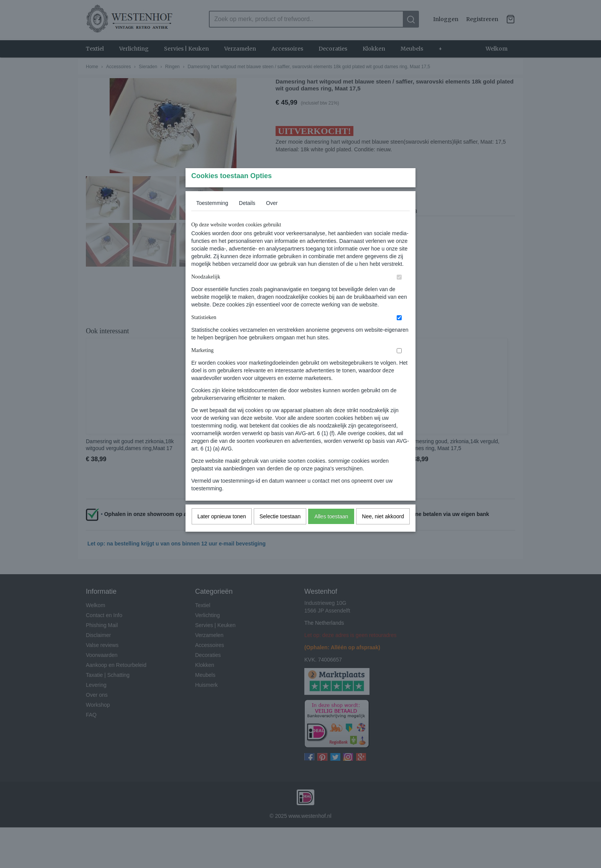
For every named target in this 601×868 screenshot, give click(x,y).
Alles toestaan (331, 531)
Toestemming (212, 218)
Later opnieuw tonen (222, 531)
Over (272, 218)
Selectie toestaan (280, 531)
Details (247, 218)
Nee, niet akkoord (383, 531)
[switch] (399, 292)
